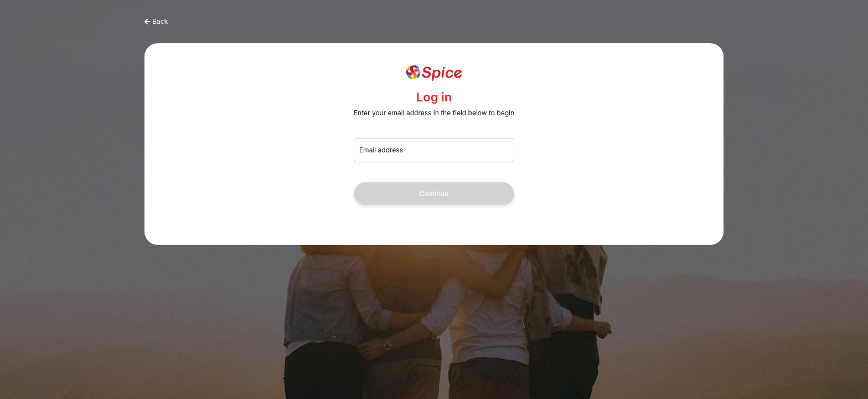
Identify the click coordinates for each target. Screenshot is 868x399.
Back (160, 21)
